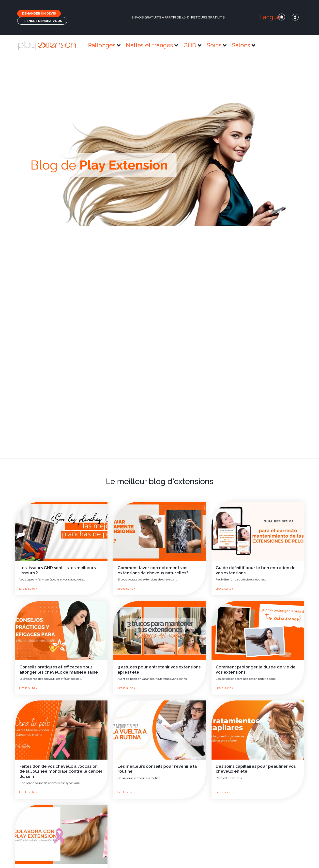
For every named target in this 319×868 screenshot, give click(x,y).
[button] (268, 17)
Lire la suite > (28, 589)
